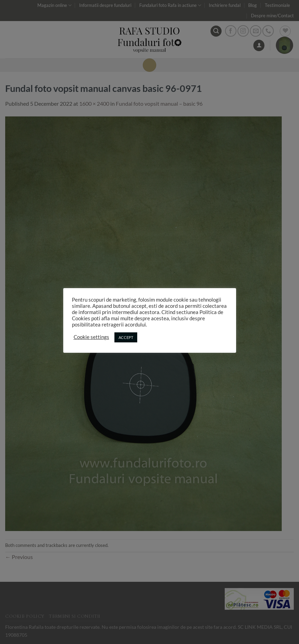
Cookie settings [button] (91, 337)
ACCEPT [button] (126, 337)
